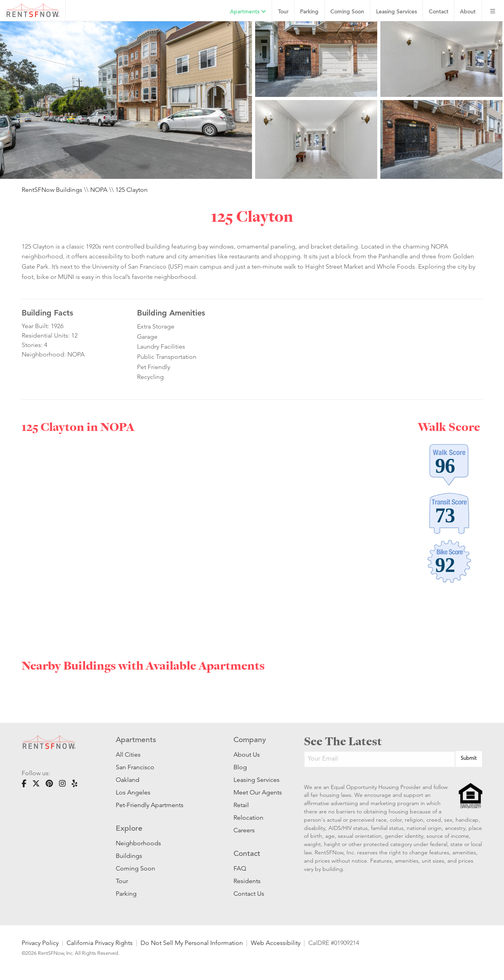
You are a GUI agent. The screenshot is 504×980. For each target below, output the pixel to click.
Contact (439, 12)
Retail (241, 805)
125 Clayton (132, 190)
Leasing (397, 12)
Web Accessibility (276, 943)
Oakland (128, 780)
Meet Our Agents (257, 792)
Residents (247, 881)
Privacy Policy (40, 943)
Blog (240, 767)
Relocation (248, 818)
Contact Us (249, 894)
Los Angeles (133, 792)
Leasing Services (257, 780)
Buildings (129, 856)
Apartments (248, 12)
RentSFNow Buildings (52, 190)
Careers (244, 830)
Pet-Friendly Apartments (150, 805)
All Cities (128, 754)
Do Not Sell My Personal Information (192, 943)
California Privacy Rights (100, 943)
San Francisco (135, 767)
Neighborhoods (138, 843)
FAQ (240, 868)
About (468, 12)
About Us (247, 754)
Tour (283, 12)
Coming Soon (347, 12)
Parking (309, 12)
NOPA (99, 190)
